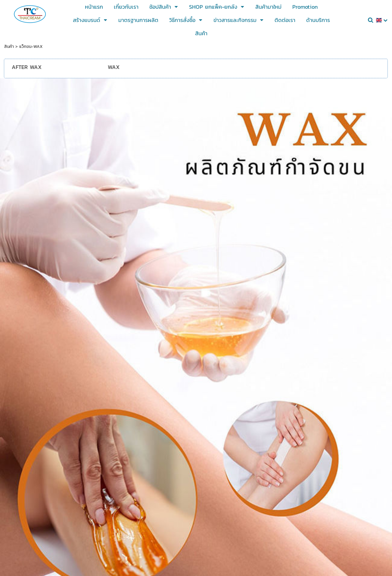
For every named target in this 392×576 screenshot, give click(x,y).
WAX (114, 67)
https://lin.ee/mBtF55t (234, 483)
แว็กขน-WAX (31, 47)
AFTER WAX (27, 67)
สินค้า (9, 47)
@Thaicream (182, 492)
